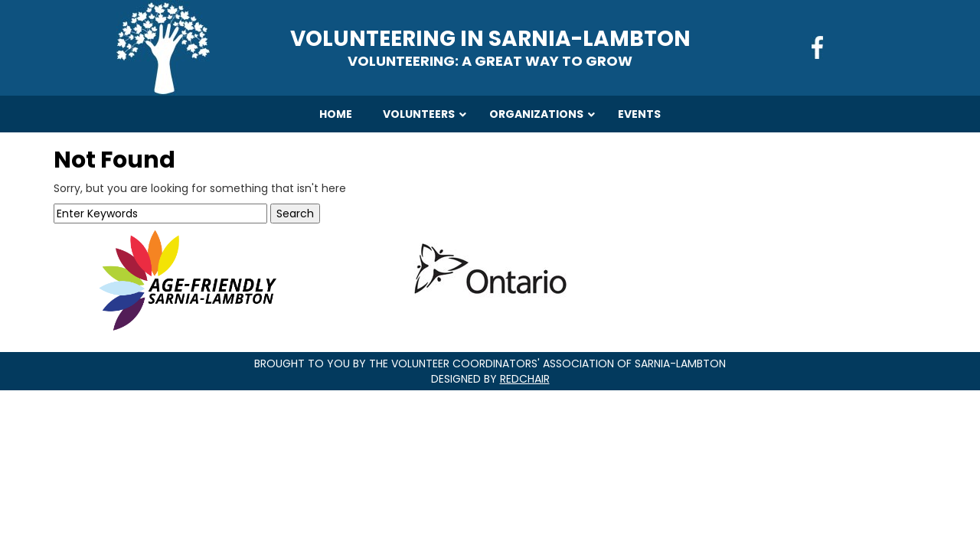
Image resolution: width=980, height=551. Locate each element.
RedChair (525, 379)
